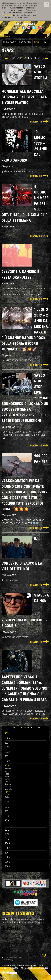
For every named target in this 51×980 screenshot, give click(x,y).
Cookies (40, 966)
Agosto (8, 792)
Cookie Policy (7, 15)
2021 (7, 757)
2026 (7, 734)
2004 (7, 867)
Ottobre (8, 787)
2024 (7, 743)
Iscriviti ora (34, 955)
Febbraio (8, 782)
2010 (7, 839)
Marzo (7, 779)
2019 (7, 766)
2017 (7, 807)
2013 (7, 825)
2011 (7, 835)
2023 (7, 747)
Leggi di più (36, 122)
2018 (7, 802)
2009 (7, 844)
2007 (7, 853)
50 (28, 58)
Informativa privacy (30, 966)
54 (43, 58)
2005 (7, 862)
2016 (7, 812)
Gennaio (8, 784)
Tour (45, 42)
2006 (7, 857)
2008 (7, 848)
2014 (7, 821)
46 (14, 58)
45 (11, 58)
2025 (7, 738)
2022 (7, 752)
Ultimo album (10, 42)
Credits (19, 966)
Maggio (8, 774)
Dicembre (9, 769)
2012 (7, 830)
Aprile (7, 777)
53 (39, 58)
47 (18, 58)
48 (21, 58)
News (37, 42)
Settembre (9, 789)
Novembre (9, 771)
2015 (7, 816)
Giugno (8, 797)
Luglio (7, 795)
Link (26, 32)
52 (35, 58)
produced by (9, 973)
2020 (7, 761)
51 (32, 58)
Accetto (13, 959)
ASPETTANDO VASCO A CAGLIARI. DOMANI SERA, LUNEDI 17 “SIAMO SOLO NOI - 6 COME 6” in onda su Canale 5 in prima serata (24, 689)
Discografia (25, 42)
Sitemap (4, 968)
